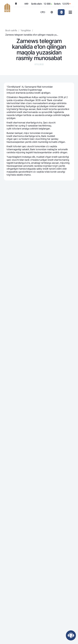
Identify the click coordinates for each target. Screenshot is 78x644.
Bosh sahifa (11, 30)
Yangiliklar (26, 30)
